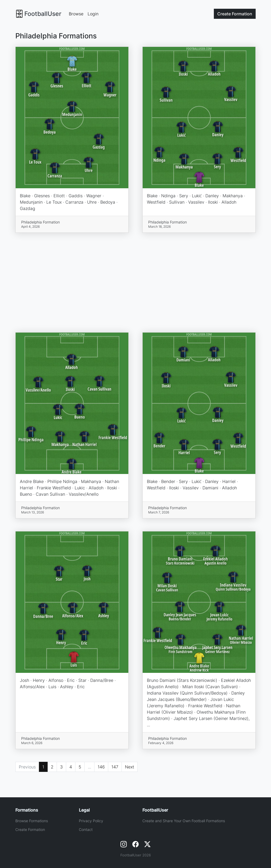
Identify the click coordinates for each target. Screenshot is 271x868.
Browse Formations (32, 821)
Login (93, 14)
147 (115, 767)
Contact (86, 829)
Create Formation (30, 829)
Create (235, 14)
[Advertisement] (136, 283)
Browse (76, 14)
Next (130, 767)
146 (101, 767)
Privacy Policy (91, 821)
